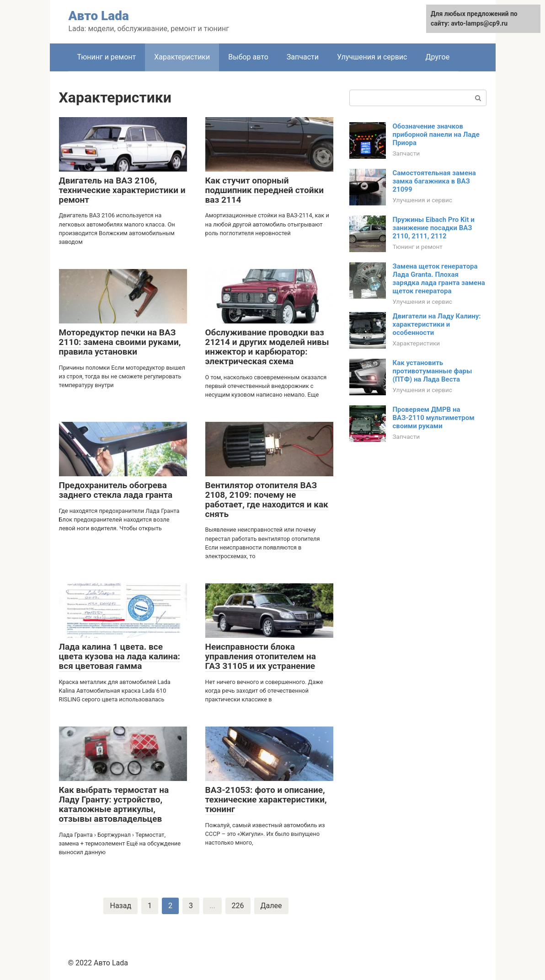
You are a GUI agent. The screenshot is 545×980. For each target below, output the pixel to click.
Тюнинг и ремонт (107, 57)
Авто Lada (99, 16)
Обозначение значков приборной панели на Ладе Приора (436, 135)
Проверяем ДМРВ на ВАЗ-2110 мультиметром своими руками (434, 418)
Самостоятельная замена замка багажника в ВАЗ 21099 (434, 181)
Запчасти (303, 57)
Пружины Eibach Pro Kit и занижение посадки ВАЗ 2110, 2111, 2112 (434, 228)
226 (238, 906)
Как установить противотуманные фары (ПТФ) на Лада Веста (433, 371)
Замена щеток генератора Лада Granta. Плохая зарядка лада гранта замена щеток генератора (439, 279)
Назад (120, 906)
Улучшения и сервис (372, 57)
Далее (271, 906)
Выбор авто (248, 57)
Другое (437, 57)
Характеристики (182, 57)
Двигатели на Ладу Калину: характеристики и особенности (437, 324)
